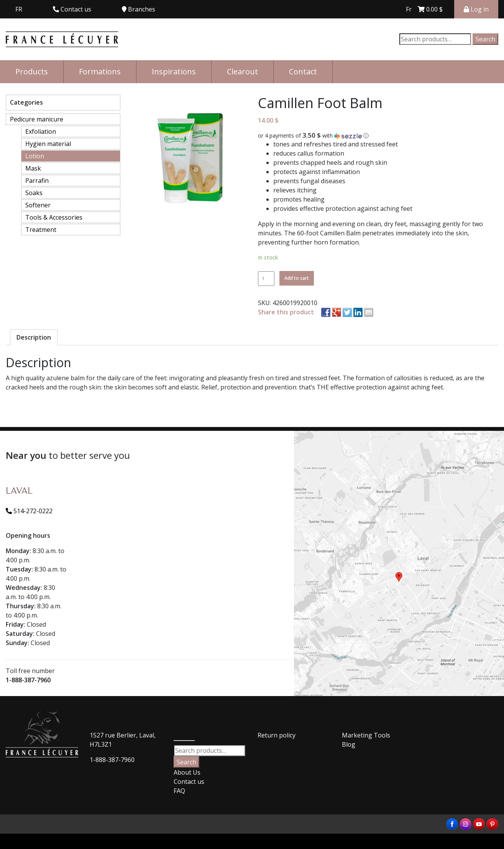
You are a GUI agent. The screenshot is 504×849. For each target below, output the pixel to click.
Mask (33, 168)
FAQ (179, 791)
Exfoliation (41, 131)
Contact (303, 71)
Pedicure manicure (37, 119)
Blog (349, 744)
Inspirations (174, 71)
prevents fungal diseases (309, 181)
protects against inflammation (317, 172)
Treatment (41, 230)
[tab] (34, 337)
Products (32, 71)
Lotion (35, 156)
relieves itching (295, 190)
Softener (38, 205)
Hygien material (48, 144)
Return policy (277, 735)
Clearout (242, 71)
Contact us (189, 782)
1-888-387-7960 (28, 680)
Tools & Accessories (54, 217)
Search (485, 39)
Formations (100, 71)
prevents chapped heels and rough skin (330, 163)
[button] (378, 136)
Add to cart (297, 278)
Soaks (34, 193)
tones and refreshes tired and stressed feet (336, 144)
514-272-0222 (29, 511)
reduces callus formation (309, 153)
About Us (187, 772)
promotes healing (299, 199)
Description (34, 337)
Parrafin (37, 181)
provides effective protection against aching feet (343, 209)
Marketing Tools (366, 735)
